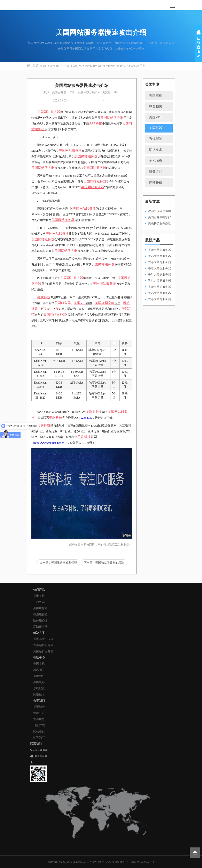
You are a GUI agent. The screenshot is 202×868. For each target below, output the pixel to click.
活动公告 (39, 713)
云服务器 (39, 602)
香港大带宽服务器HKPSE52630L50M (158, 287)
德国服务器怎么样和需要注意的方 (158, 211)
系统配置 (156, 139)
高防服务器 (40, 627)
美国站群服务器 (43, 651)
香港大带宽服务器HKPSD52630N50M (158, 275)
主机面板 (156, 161)
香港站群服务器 (43, 645)
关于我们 (39, 701)
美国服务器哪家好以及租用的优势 (158, 218)
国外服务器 (40, 621)
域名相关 (156, 106)
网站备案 (156, 182)
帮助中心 (122, 66)
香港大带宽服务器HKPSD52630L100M (158, 256)
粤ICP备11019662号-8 (142, 862)
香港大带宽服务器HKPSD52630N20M (158, 300)
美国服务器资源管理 (64, 563)
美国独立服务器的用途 (110, 563)
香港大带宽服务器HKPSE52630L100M (158, 263)
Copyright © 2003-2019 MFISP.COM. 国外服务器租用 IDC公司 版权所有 (86, 862)
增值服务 (39, 719)
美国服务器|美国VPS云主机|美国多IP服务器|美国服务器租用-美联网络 (78, 66)
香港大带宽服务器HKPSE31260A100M (158, 269)
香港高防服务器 (43, 639)
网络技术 (156, 150)
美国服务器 (63, 303)
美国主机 (156, 95)
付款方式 (39, 725)
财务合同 (156, 171)
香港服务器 (40, 614)
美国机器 (133, 66)
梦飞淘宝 (39, 738)
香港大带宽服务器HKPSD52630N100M (158, 250)
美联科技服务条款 (160, 223)
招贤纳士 (39, 707)
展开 (198, 45)
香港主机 (39, 596)
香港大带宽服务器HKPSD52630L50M (158, 281)
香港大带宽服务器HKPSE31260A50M (158, 293)
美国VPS (155, 117)
